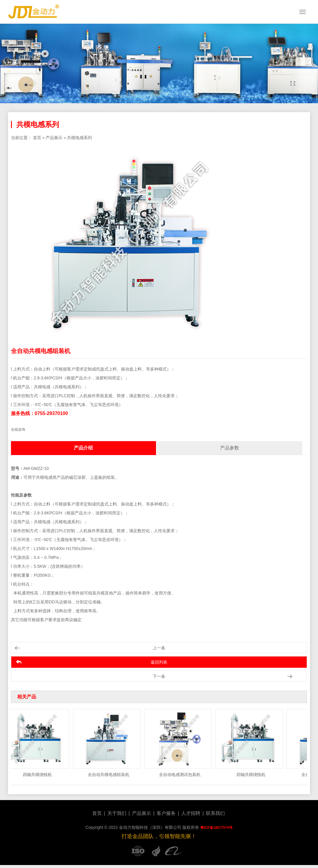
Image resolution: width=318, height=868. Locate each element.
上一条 (159, 648)
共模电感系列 (79, 138)
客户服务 (166, 813)
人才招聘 (191, 813)
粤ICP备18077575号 (216, 828)
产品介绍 (83, 448)
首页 (37, 138)
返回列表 (159, 662)
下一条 (159, 676)
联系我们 (215, 813)
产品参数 (230, 448)
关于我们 (117, 813)
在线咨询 (18, 430)
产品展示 (54, 138)
